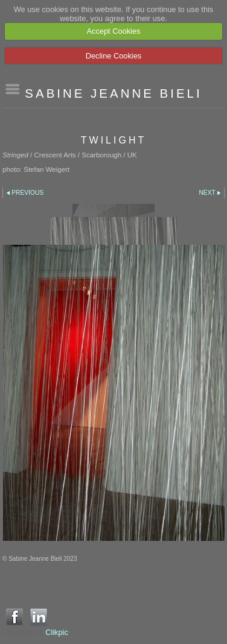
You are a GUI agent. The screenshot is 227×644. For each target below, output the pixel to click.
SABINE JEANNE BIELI (113, 93)
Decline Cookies (113, 56)
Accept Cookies (114, 31)
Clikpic (57, 632)
